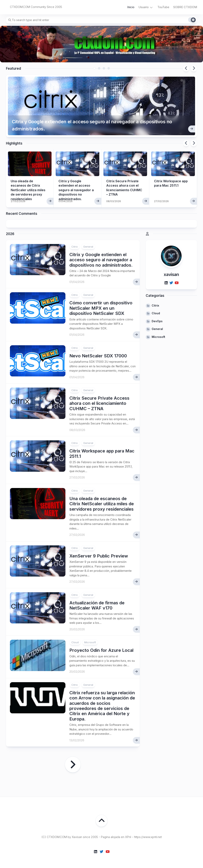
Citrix (75, 247)
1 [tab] (94, 68)
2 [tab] (99, 68)
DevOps (157, 321)
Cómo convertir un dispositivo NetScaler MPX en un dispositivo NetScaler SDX (101, 308)
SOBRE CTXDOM (185, 7)
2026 (10, 234)
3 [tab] (104, 68)
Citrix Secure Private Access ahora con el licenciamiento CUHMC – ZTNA (99, 403)
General (88, 247)
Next (194, 68)
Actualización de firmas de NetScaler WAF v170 (97, 605)
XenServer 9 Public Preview (99, 556)
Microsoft (90, 642)
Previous (186, 68)
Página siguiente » (73, 765)
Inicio (131, 7)
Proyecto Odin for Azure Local (101, 650)
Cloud (75, 642)
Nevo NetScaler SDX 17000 (98, 356)
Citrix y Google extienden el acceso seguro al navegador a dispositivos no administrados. (92, 125)
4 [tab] (109, 68)
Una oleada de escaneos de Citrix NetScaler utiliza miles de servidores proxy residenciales (28, 190)
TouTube (163, 7)
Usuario (144, 7)
